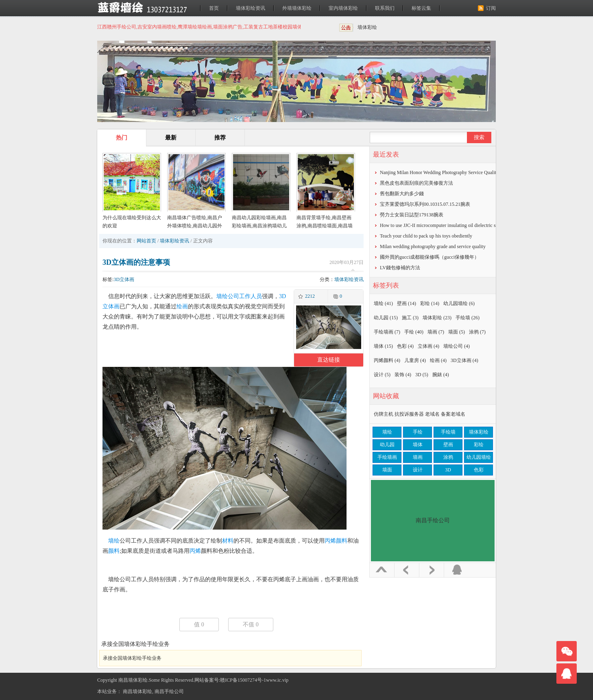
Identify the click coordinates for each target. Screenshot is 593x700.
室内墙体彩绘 (343, 8)
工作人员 (251, 296)
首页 (214, 8)
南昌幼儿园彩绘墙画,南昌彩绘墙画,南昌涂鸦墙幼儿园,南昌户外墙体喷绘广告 (259, 226)
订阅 (491, 8)
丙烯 (195, 551)
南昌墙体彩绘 (137, 691)
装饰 (403, 375)
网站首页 (146, 241)
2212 (310, 296)
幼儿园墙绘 (459, 303)
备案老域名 (453, 414)
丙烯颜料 (336, 541)
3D (422, 375)
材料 (228, 541)
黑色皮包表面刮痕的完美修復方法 (416, 183)
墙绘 (114, 541)
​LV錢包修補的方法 (400, 268)
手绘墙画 (387, 332)
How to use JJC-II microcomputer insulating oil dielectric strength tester (451, 225)
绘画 (182, 306)
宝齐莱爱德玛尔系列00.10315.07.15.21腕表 (425, 204)
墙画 (436, 332)
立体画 (428, 346)
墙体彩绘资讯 (251, 8)
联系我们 (385, 8)
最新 (171, 138)
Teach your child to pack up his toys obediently (426, 236)
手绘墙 (468, 318)
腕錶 (441, 375)
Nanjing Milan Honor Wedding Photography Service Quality (439, 172)
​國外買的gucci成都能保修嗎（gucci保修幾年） (429, 257)
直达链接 (329, 360)
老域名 (432, 414)
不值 (251, 625)
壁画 (407, 303)
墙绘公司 (228, 296)
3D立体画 (124, 279)
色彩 (405, 346)
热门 (122, 138)
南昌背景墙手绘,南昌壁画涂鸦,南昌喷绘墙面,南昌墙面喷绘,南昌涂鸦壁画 (325, 226)
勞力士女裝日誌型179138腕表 (412, 215)
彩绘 (430, 303)
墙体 (383, 346)
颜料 (114, 551)
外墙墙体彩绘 (297, 8)
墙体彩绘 (367, 27)
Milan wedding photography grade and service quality (433, 246)
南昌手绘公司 (169, 691)
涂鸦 (477, 332)
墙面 (457, 332)
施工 (410, 318)
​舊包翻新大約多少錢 (402, 194)
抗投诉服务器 (409, 414)
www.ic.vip (277, 680)
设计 (382, 375)
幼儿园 (386, 318)
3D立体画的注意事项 (136, 262)
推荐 (220, 138)
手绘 (414, 332)
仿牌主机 (384, 414)
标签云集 (421, 8)
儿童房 (415, 360)
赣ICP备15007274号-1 (243, 680)
